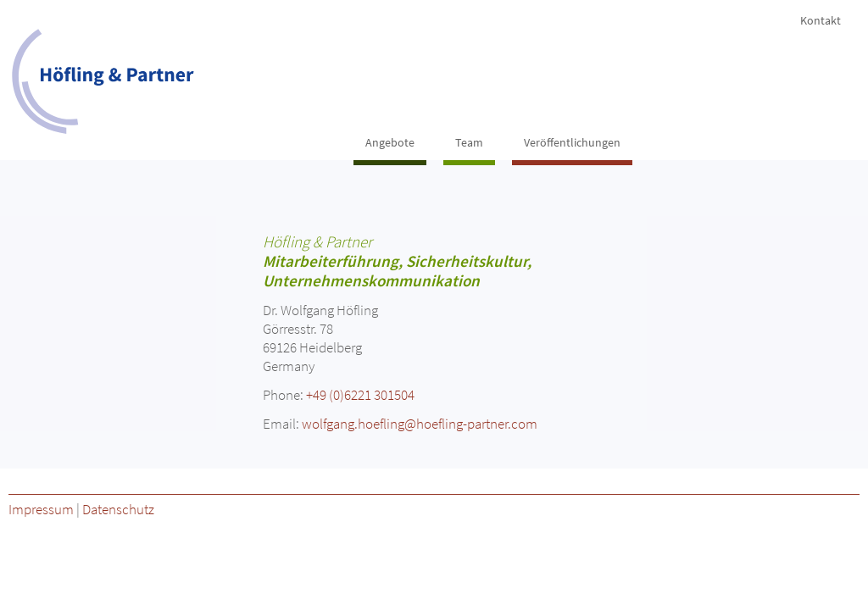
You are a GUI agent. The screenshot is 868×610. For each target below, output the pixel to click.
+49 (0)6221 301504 (360, 395)
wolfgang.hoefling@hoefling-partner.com (420, 424)
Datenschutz (118, 509)
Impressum (41, 509)
